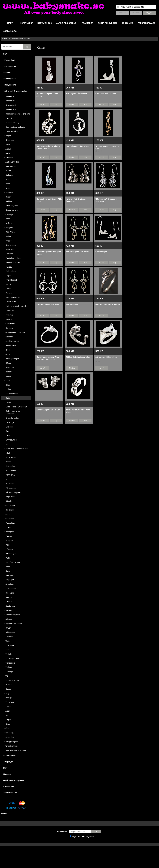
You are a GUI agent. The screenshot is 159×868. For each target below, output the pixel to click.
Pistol (8, 545)
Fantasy (9, 267)
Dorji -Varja (10, 232)
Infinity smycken (12, 394)
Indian (8, 381)
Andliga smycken (12, 162)
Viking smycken (12, 131)
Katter (28, 39)
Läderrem (7, 774)
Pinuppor (9, 540)
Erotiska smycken (13, 262)
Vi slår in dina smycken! (13, 780)
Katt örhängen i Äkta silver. (48, 304)
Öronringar (10, 733)
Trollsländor (10, 663)
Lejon (8, 444)
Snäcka (9, 597)
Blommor (9, 193)
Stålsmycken (10, 79)
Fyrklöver (9, 315)
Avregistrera (89, 837)
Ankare (8, 149)
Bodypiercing (10, 85)
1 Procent (9, 549)
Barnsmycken (11, 166)
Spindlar (9, 602)
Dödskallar (10, 249)
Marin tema (10, 475)
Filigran (8, 276)
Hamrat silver (11, 346)
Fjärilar (8, 289)
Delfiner (9, 223)
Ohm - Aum (10, 505)
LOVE (8, 453)
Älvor (8, 715)
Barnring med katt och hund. (108, 304)
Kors (7, 431)
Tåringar (9, 667)
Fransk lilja (10, 311)
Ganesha (9, 328)
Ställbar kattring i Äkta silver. (78, 357)
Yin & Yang (10, 702)
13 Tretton (10, 645)
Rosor (8, 567)
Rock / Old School (13, 562)
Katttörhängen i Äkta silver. (48, 410)
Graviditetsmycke (12, 341)
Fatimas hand (11, 271)
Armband (9, 158)
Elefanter (9, 254)
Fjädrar (8, 284)
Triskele (9, 654)
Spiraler (9, 610)
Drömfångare (11, 245)
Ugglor (8, 689)
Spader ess (10, 606)
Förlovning (10, 319)
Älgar (8, 711)
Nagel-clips (10, 497)
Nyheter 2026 (11, 109)
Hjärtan (8, 363)
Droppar (9, 241)
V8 (7, 676)
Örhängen (10, 140)
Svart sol (9, 637)
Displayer (9, 762)
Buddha (9, 201)
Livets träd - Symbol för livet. (17, 449)
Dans (8, 219)
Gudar (8, 354)
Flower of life (11, 302)
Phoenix (9, 536)
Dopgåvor (9, 227)
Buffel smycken (12, 206)
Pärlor (8, 558)
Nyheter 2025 (11, 105)
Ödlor (8, 724)
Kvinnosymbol (11, 440)
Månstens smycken (13, 492)
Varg (7, 693)
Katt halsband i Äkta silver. (78, 146)
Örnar (8, 728)
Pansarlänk (10, 523)
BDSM (8, 171)
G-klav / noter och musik (15, 332)
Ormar (8, 514)
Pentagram (10, 532)
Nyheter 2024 (11, 101)
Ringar (8, 136)
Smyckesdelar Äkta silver (16, 750)
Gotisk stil (9, 337)
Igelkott (8, 389)
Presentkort (10, 60)
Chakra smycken (12, 210)
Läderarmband (11, 756)
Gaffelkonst (10, 324)
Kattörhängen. (102, 252)
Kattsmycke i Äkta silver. (77, 94)
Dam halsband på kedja (15, 127)
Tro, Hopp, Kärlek (13, 658)
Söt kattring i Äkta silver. (106, 357)
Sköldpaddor (11, 589)
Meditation (10, 484)
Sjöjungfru (10, 580)
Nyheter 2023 (11, 96)
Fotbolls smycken (13, 297)
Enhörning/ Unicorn (13, 258)
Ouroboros (10, 519)
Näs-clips (9, 501)
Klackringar (10, 422)
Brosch (8, 197)
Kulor (8, 436)
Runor (8, 571)
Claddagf (9, 214)
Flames (8, 293)
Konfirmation (10, 66)
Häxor (8, 385)
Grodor (8, 350)
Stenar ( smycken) (13, 615)
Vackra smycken (12, 680)
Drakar (8, 236)
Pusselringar (11, 554)
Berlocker (9, 175)
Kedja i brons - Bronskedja (16, 407)
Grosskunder (9, 787)
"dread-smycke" (12, 746)
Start (5, 768)
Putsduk (9, 118)
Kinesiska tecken (12, 418)
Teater (8, 641)
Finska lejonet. (11, 280)
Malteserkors (11, 466)
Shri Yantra (10, 575)
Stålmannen (10, 632)
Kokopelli (9, 427)
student (8, 72)
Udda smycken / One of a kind (18, 114)
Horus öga (10, 367)
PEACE (9, 527)
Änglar (8, 720)
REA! (5, 54)
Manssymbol (11, 471)
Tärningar (9, 672)
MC (7, 479)
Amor (8, 144)
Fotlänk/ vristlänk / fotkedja (16, 306)
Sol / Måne (10, 593)
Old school (10, 510)
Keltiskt (8, 402)
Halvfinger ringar (12, 359)
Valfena (8, 685)
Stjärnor (9, 619)
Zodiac (8, 707)
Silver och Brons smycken (13, 39)
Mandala (9, 462)
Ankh (8, 153)
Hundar (8, 372)
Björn (8, 184)
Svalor (8, 628)
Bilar (7, 179)
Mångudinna (10, 488)
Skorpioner (10, 584)
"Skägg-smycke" (12, 742)
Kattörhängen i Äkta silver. (77, 252)
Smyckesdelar (11, 793)
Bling (7, 188)
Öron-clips (10, 737)
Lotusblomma (11, 457)
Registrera (76, 837)
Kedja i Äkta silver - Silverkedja (13, 412)
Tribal (8, 650)
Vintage (9, 698)
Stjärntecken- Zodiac (14, 623)
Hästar (8, 376)
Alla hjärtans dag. (13, 123)
